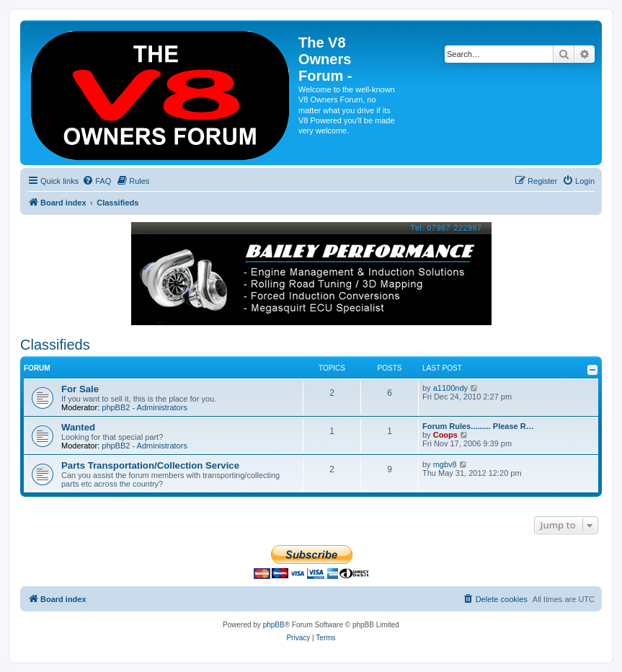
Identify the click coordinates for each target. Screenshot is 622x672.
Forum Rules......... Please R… (478, 426)
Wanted (78, 427)
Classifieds (55, 345)
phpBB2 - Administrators (145, 407)
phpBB (274, 625)
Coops (445, 435)
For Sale (80, 389)
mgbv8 (445, 464)
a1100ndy (450, 388)
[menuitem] (97, 181)
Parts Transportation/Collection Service (150, 465)
